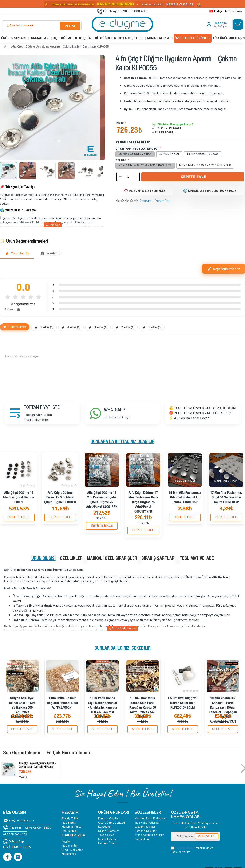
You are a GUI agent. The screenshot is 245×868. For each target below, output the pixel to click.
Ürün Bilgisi (44, 559)
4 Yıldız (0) (71, 327)
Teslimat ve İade (197, 559)
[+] (136, 177)
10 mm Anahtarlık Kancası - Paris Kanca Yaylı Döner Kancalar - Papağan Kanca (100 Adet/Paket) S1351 (223, 710)
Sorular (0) (51, 253)
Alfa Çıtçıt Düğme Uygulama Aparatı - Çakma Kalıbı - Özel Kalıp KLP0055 (37, 765)
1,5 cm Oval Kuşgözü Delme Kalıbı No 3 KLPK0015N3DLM (183, 703)
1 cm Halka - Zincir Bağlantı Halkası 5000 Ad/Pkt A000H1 (62, 703)
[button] (193, 177)
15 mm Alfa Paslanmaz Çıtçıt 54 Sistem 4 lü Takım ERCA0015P (185, 498)
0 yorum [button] (146, 201)
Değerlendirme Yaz (224, 269)
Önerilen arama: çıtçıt (23, 26)
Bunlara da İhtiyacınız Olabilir (123, 442)
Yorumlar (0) (17, 253)
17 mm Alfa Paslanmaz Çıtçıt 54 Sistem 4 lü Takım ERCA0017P (226, 498)
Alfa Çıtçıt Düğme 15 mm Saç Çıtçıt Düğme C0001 (19, 498)
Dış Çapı (121, 161)
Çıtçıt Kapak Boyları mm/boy (137, 149)
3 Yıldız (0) (98, 327)
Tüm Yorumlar (15, 327)
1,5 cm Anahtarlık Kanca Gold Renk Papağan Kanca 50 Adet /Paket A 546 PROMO (143, 708)
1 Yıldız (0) (152, 327)
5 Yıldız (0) (44, 327)
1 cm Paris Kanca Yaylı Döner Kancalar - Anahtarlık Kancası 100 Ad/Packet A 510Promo (102, 708)
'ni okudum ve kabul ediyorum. (192, 850)
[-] (120, 177)
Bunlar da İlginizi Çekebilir (123, 649)
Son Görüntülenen (22, 753)
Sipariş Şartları (158, 559)
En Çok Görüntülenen (68, 753)
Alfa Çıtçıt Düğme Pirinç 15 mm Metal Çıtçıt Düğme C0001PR (60, 498)
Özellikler (71, 559)
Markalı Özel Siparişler (112, 559)
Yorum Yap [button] (163, 201)
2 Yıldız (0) (125, 327)
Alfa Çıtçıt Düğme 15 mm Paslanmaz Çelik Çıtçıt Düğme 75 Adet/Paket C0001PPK (102, 500)
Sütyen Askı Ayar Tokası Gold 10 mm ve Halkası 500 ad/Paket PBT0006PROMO (22, 708)
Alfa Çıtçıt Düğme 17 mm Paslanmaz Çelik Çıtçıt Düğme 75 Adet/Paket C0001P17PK (143, 502)
